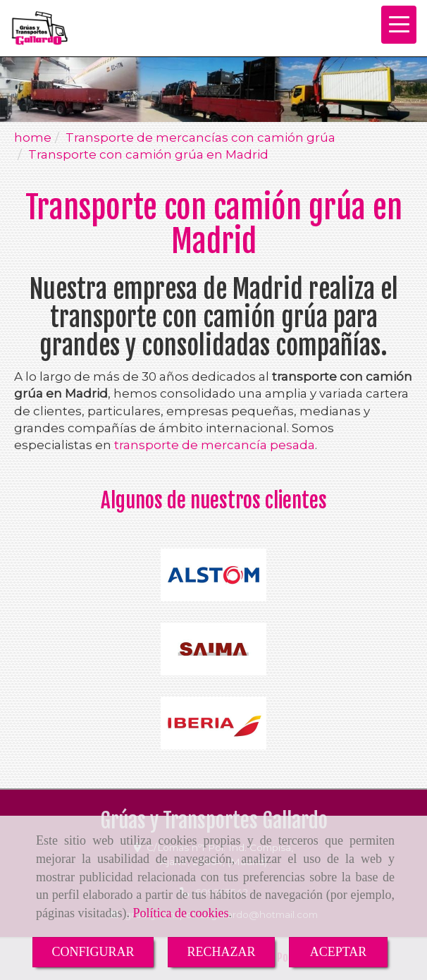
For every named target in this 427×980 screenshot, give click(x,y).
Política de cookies (180, 913)
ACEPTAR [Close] (339, 952)
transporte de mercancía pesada (215, 445)
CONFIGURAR (93, 952)
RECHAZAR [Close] (222, 952)
